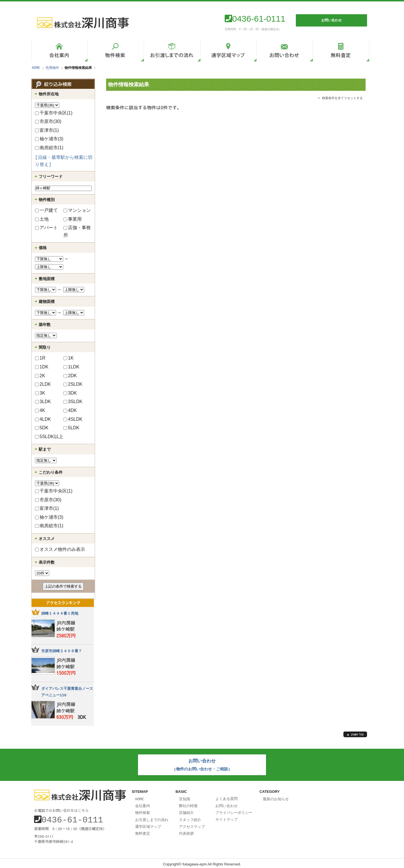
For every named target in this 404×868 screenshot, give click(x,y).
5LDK (71, 428)
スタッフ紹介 (190, 818)
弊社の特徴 (188, 804)
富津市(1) (47, 130)
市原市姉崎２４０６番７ (62, 651)
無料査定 (143, 831)
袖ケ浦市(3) (49, 139)
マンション (77, 210)
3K (40, 393)
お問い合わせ (226, 804)
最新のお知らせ (276, 798)
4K (40, 410)
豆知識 (185, 798)
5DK (42, 428)
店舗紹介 (186, 811)
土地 (42, 219)
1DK (42, 367)
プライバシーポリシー (234, 811)
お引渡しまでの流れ (152, 818)
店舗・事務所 (77, 231)
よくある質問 (226, 797)
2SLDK (73, 384)
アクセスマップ (192, 824)
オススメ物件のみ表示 (60, 549)
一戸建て (46, 210)
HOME (36, 68)
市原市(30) (48, 121)
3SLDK (73, 402)
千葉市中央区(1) (54, 113)
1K (69, 358)
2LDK (43, 384)
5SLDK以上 (49, 437)
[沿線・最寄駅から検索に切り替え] (64, 161)
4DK (70, 410)
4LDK (43, 419)
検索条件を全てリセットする (342, 98)
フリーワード (51, 177)
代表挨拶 (186, 831)
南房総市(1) (49, 148)
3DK (70, 393)
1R (40, 358)
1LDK (71, 367)
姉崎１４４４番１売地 (60, 613)
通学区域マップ (148, 824)
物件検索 (143, 811)
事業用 (73, 219)
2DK (70, 376)
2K (40, 376)
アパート (46, 228)
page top (355, 734)
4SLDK (73, 419)
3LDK (43, 402)
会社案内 (143, 804)
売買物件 (52, 68)
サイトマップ (226, 817)
